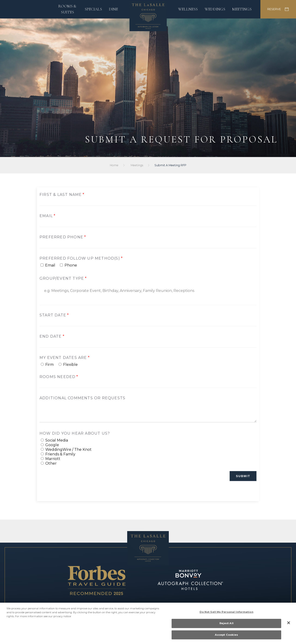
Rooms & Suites (67, 9)
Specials (93, 9)
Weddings (215, 9)
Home (114, 165)
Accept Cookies (227, 636)
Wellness (188, 9)
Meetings (242, 9)
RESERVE (278, 9)
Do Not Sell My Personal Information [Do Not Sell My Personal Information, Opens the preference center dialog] (227, 614)
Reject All (227, 625)
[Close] (289, 624)
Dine (113, 9)
